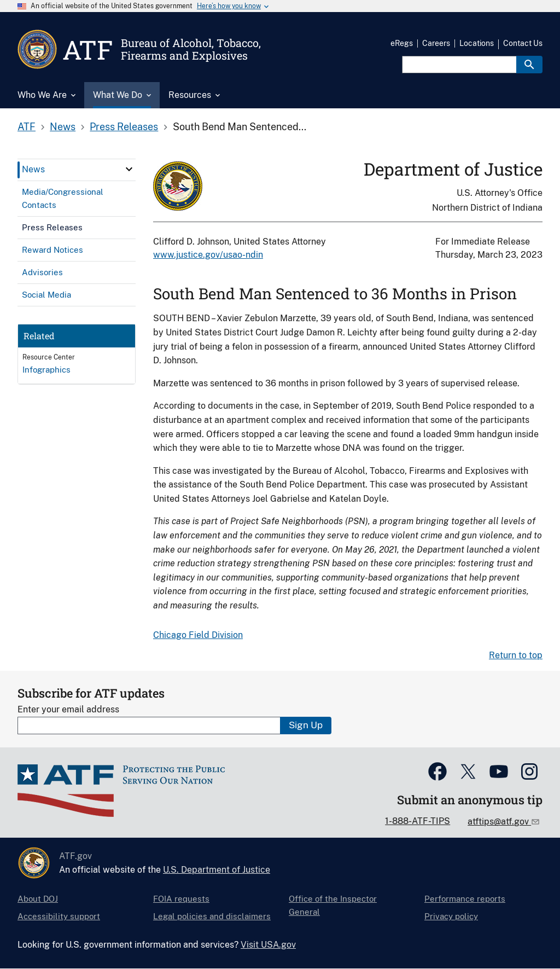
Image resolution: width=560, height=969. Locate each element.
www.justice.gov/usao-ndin (208, 255)
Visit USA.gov (268, 945)
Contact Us (523, 43)
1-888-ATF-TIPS (418, 821)
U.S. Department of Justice (217, 870)
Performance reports (465, 899)
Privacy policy (451, 916)
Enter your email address (68, 709)
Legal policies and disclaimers (212, 916)
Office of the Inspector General (333, 905)
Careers (436, 43)
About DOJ (38, 899)
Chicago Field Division (198, 635)
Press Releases (124, 127)
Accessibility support (59, 916)
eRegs (402, 43)
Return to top (516, 655)
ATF (27, 127)
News (63, 127)
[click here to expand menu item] (129, 169)
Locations (477, 43)
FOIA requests (181, 899)
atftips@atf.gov (499, 822)
